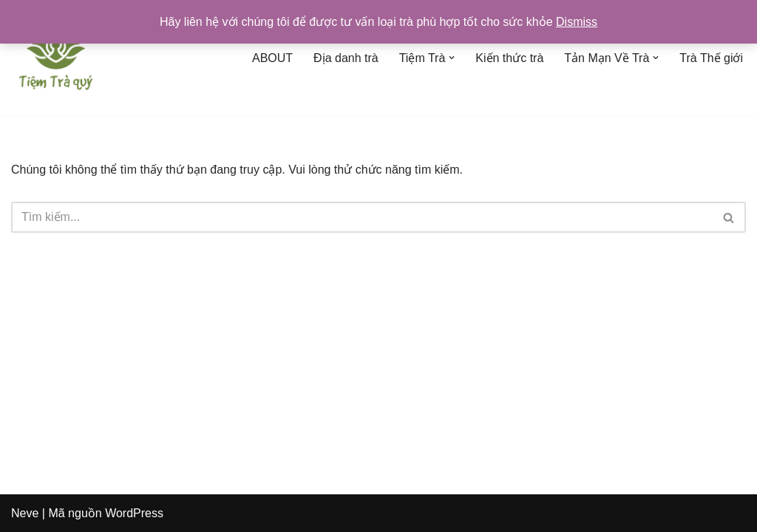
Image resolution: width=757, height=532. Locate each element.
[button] (452, 58)
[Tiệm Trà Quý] (55, 58)
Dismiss (577, 22)
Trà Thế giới (711, 58)
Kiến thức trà (509, 58)
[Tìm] (362, 217)
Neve (25, 513)
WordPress (134, 513)
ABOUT (272, 58)
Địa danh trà (346, 58)
